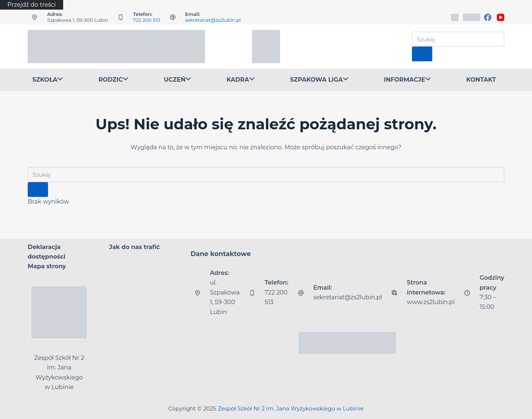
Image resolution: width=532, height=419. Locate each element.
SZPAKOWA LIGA (319, 80)
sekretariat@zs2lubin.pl (213, 20)
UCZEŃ (177, 80)
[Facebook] (488, 17)
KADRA (241, 80)
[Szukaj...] (458, 39)
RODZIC (113, 80)
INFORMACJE (407, 80)
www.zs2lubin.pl (431, 302)
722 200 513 (146, 20)
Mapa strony (47, 266)
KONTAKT (481, 80)
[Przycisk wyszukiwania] (422, 54)
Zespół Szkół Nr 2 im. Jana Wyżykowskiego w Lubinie (291, 408)
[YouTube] (501, 17)
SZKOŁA (48, 80)
